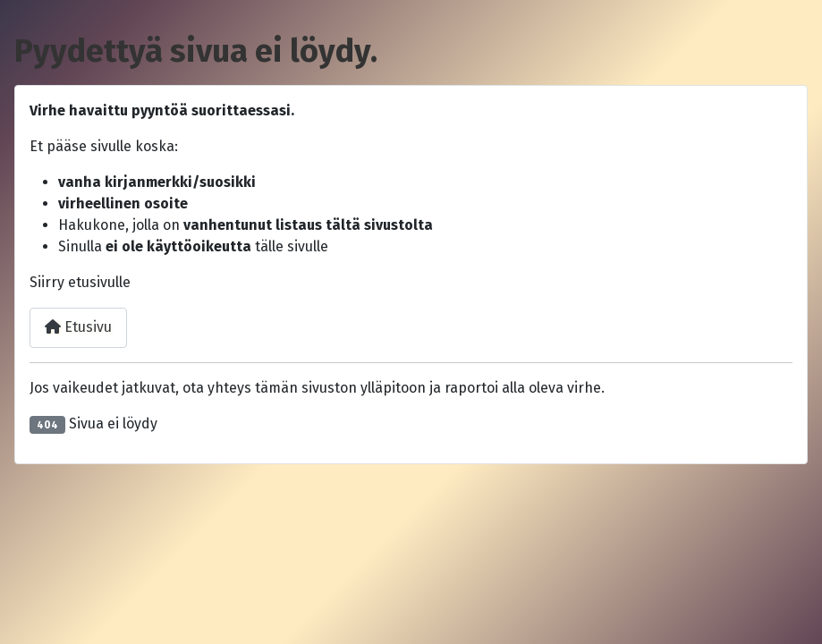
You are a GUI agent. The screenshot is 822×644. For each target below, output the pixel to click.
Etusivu (78, 327)
